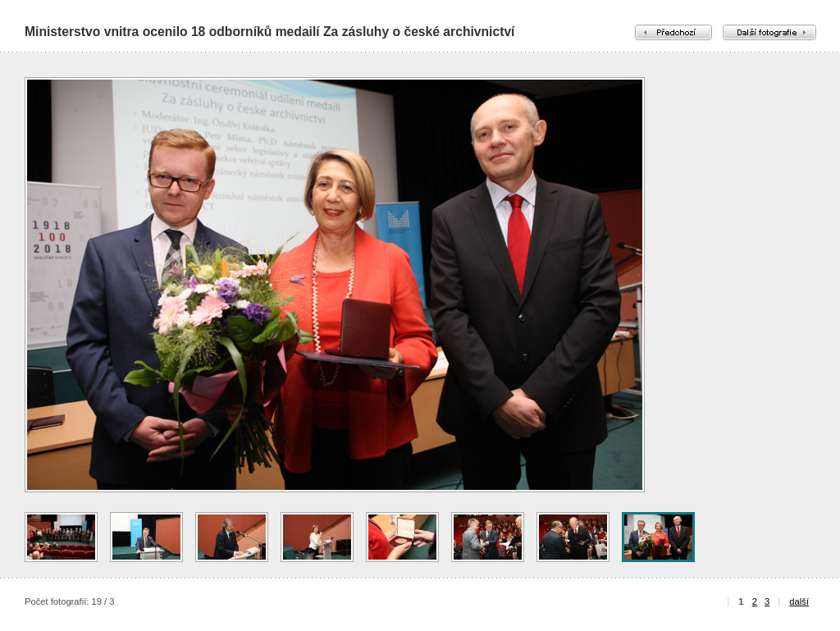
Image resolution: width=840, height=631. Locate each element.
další (799, 601)
